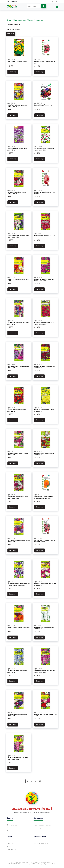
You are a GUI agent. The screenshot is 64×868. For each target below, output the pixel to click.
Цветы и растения (20, 20)
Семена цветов (40, 20)
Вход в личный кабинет (41, 844)
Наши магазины (12, 825)
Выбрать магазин (12, 1)
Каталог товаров (12, 828)
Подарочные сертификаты (42, 825)
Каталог (9, 20)
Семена (31, 20)
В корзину (13, 72)
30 (40, 781)
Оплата (9, 847)
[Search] (34, 6)
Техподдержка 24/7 (13, 850)
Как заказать (11, 844)
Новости (10, 831)
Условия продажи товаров (43, 828)
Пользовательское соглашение (44, 831)
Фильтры (11, 34)
